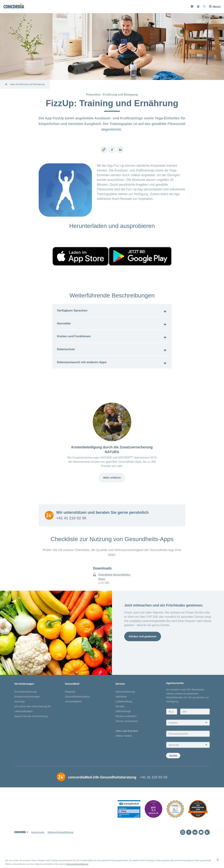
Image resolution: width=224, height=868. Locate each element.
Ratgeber (70, 710)
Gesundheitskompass (78, 715)
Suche (173, 774)
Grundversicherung (25, 710)
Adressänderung (125, 710)
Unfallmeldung (124, 720)
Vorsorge (19, 720)
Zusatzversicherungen (27, 715)
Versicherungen (24, 702)
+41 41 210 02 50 (71, 537)
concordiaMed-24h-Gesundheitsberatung (102, 796)
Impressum (38, 851)
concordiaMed (73, 720)
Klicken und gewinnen (143, 655)
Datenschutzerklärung (77, 864)
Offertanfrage (123, 730)
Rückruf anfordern (126, 735)
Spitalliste (121, 715)
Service (120, 702)
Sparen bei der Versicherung (31, 735)
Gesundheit (72, 702)
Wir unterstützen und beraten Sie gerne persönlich (102, 531)
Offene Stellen (124, 755)
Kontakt (120, 725)
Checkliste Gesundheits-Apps (115, 595)
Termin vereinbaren (127, 740)
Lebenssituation (23, 730)
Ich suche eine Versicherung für (33, 725)
